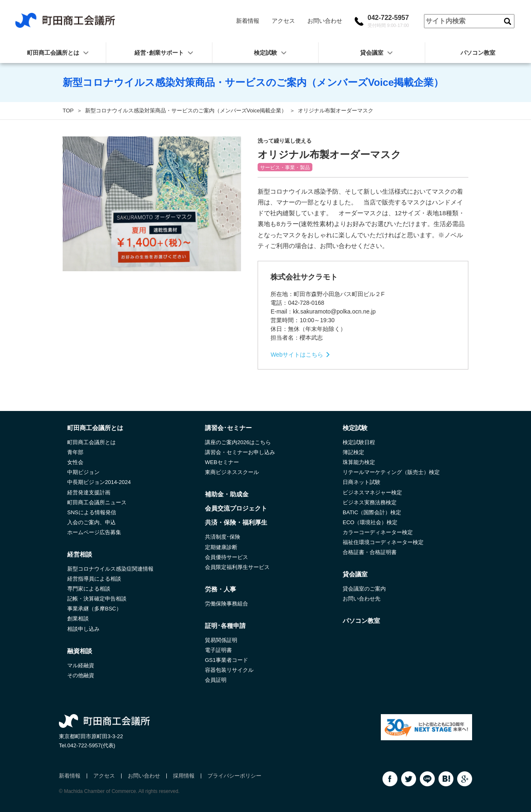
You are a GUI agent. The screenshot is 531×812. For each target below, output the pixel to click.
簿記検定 (353, 452)
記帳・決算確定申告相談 (97, 599)
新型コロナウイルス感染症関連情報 (110, 569)
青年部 (75, 452)
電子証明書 (218, 650)
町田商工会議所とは (91, 442)
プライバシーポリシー (234, 776)
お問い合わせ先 (362, 599)
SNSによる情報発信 (92, 512)
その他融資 (81, 675)
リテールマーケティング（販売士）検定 (391, 472)
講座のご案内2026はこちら (238, 442)
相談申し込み (83, 629)
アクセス (283, 21)
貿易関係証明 (221, 640)
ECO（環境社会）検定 (370, 522)
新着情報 (248, 21)
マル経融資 (81, 665)
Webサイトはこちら (297, 355)
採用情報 (184, 776)
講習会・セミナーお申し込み (240, 452)
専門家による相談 (89, 589)
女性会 (75, 462)
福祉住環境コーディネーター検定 (383, 542)
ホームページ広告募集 (94, 532)
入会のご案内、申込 (91, 522)
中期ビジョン (83, 472)
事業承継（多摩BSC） (94, 609)
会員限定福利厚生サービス (237, 567)
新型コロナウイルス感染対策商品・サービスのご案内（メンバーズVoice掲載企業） (186, 111)
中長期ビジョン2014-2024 (99, 482)
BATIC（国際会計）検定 (372, 512)
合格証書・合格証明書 (370, 552)
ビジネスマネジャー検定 (372, 492)
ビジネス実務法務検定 (370, 502)
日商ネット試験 (362, 482)
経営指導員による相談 (94, 579)
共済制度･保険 (223, 537)
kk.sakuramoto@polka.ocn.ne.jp (334, 311)
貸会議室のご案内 (364, 589)
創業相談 (78, 619)
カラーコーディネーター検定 (378, 532)
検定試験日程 (359, 442)
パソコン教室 (478, 53)
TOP (68, 111)
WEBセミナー (222, 462)
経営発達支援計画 (89, 492)
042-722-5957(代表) (91, 745)
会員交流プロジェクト (236, 508)
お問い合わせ (325, 21)
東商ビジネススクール (232, 472)
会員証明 (216, 680)
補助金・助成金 (227, 494)
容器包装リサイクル (229, 670)
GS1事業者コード (227, 660)
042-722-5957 (388, 21)
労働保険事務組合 (227, 604)
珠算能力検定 (359, 462)
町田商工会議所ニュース (97, 502)
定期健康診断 (221, 547)
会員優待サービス (227, 557)
